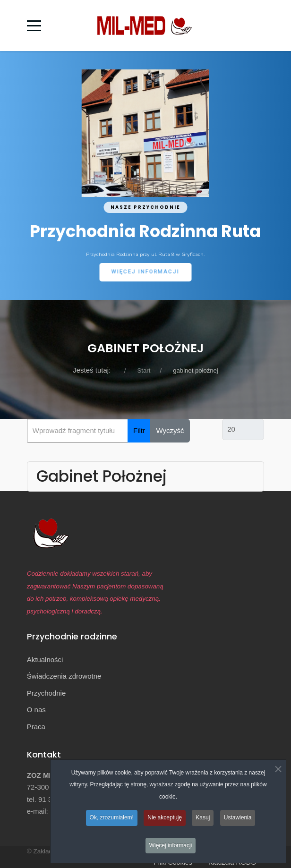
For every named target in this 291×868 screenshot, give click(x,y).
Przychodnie (47, 693)
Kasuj (203, 817)
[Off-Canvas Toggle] (256, 26)
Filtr (139, 430)
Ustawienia (238, 817)
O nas (36, 710)
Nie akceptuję (165, 817)
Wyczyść (170, 430)
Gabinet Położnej (102, 476)
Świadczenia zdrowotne (64, 676)
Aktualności (45, 660)
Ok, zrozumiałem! (112, 817)
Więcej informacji (171, 845)
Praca (36, 727)
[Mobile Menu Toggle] (34, 26)
